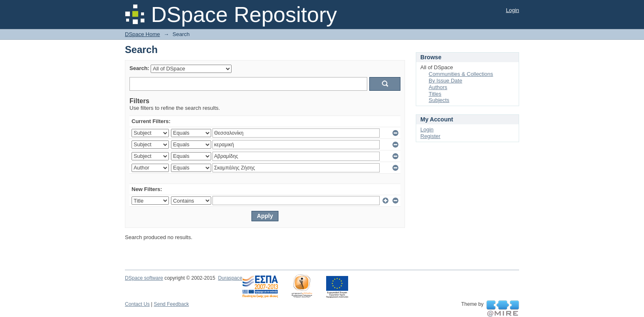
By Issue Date (445, 81)
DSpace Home (143, 34)
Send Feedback (172, 304)
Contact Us (137, 304)
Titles (435, 94)
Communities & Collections (461, 74)
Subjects (439, 100)
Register (430, 136)
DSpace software (144, 278)
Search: (139, 68)
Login (512, 10)
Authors (438, 87)
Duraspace (230, 278)
